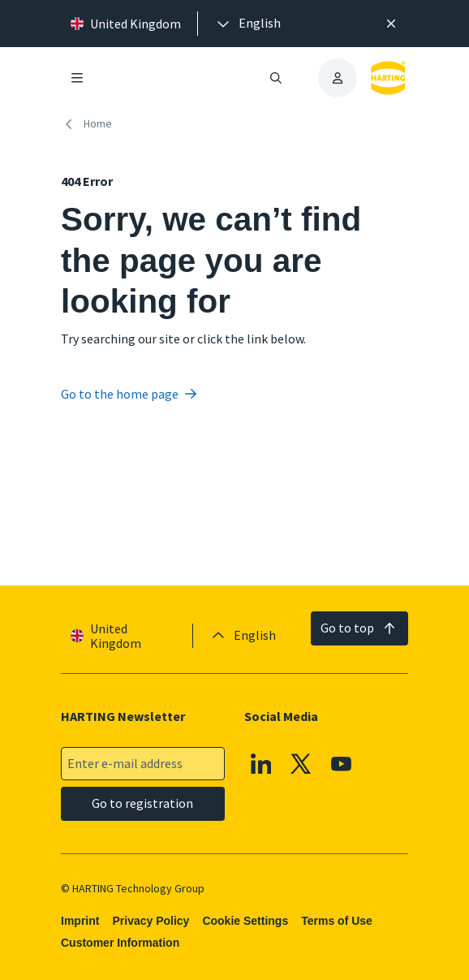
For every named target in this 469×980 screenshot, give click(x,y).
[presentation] (247, 24)
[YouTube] (342, 764)
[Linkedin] (261, 764)
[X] (302, 764)
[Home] (90, 124)
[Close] (391, 24)
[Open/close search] (276, 78)
